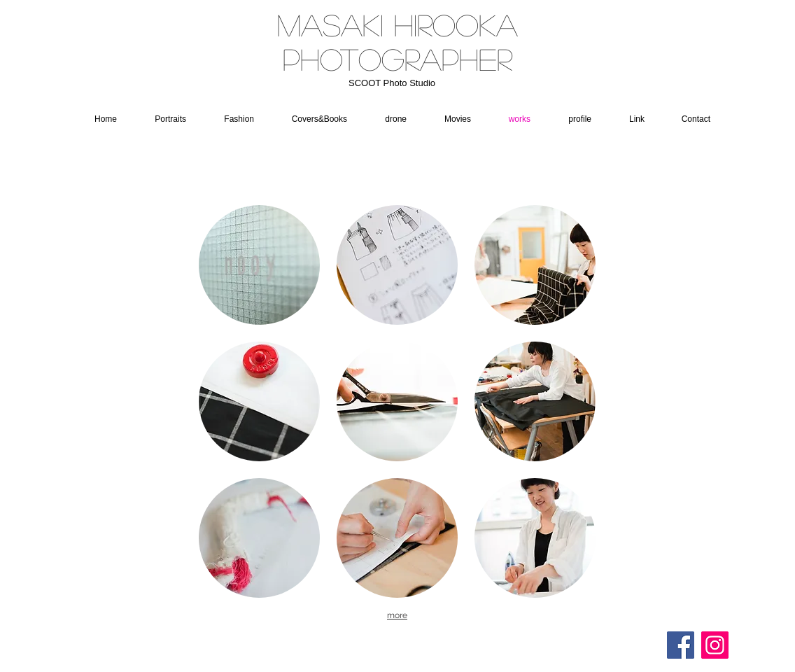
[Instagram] (715, 645)
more (397, 615)
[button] (389, 119)
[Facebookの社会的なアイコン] (681, 645)
